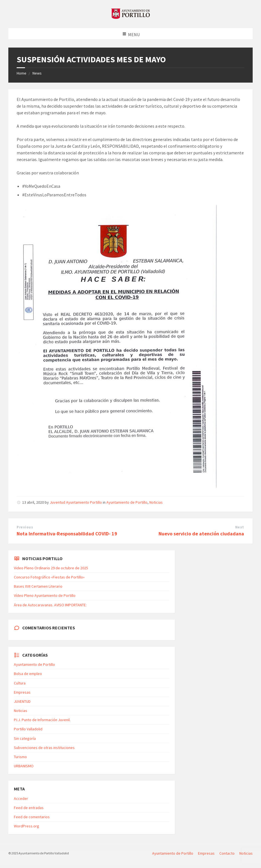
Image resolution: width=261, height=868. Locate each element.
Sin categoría (25, 738)
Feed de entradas (29, 808)
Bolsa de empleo (28, 674)
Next (240, 527)
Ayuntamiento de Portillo (127, 502)
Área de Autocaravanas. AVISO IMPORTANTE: (50, 605)
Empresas (22, 692)
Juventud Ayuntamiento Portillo (76, 502)
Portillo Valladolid (28, 729)
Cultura (20, 683)
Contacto (227, 853)
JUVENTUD (22, 701)
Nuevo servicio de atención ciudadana (201, 534)
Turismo (20, 757)
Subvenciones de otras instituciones (44, 748)
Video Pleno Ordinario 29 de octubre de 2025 (51, 568)
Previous (25, 527)
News (37, 73)
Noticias (156, 502)
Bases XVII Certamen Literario (38, 586)
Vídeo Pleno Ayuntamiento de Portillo (45, 595)
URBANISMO (24, 766)
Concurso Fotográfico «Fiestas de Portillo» (49, 577)
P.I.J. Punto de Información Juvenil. (42, 720)
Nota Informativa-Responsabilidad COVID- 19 (67, 534)
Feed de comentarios (32, 817)
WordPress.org (27, 826)
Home (22, 73)
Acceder (21, 798)
